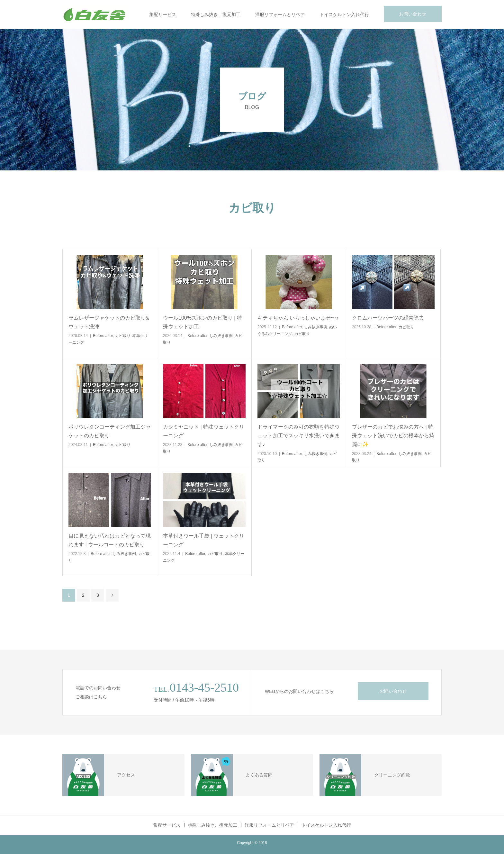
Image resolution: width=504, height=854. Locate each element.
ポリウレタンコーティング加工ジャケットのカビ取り (110, 431)
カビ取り (123, 336)
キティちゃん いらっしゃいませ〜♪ (298, 318)
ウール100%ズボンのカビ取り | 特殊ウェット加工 (203, 322)
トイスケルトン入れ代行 (344, 14)
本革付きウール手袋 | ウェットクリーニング (204, 540)
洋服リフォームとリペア (280, 14)
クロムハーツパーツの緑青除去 (388, 318)
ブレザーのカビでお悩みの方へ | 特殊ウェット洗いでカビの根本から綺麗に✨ (393, 436)
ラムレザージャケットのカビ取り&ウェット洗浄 (109, 322)
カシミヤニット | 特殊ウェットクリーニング (204, 431)
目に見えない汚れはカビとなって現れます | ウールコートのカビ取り (110, 540)
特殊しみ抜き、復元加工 (216, 14)
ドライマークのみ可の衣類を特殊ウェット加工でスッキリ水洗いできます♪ (299, 436)
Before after (103, 336)
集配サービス (163, 14)
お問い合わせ (413, 14)
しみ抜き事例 (221, 336)
